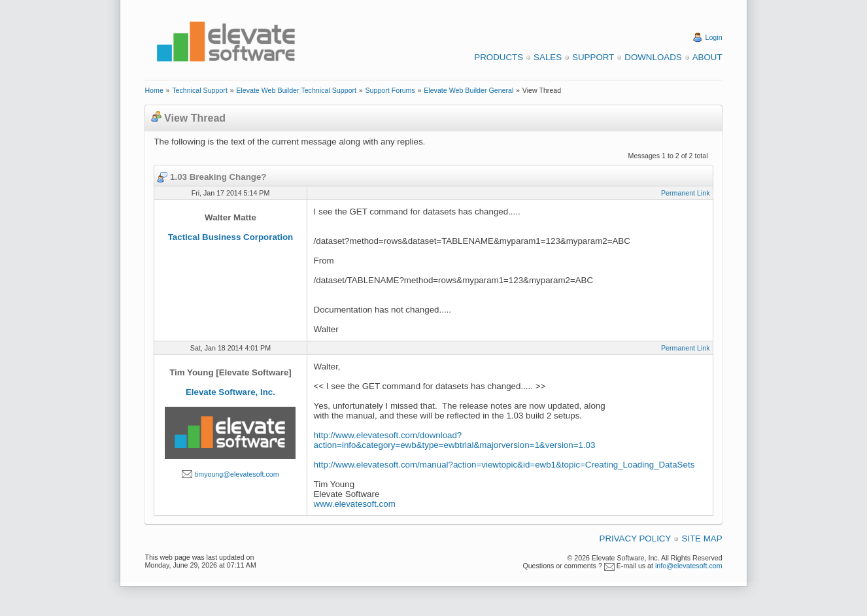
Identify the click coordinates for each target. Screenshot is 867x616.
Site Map (702, 539)
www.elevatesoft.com (355, 504)
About (707, 57)
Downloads (653, 57)
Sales (548, 57)
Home (154, 90)
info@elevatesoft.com (689, 566)
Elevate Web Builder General (468, 90)
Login (714, 37)
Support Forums (390, 90)
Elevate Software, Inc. (230, 392)
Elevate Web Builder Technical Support (296, 90)
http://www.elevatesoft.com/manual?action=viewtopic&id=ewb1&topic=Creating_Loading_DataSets (504, 465)
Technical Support (200, 90)
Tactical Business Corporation (231, 237)
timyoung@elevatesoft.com (237, 474)
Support (593, 57)
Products (499, 57)
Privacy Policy (636, 539)
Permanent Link (686, 193)
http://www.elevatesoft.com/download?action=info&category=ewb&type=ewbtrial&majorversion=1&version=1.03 (455, 440)
